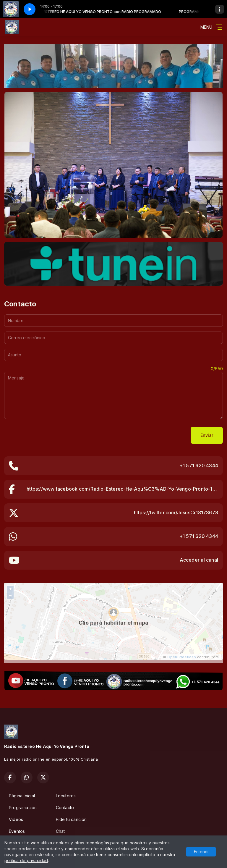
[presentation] (49, 435)
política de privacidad (26, 860)
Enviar (207, 435)
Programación (23, 808)
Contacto (65, 808)
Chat (60, 831)
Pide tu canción (71, 819)
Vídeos (16, 819)
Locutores (66, 796)
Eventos (17, 831)
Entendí (201, 852)
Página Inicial (22, 796)
